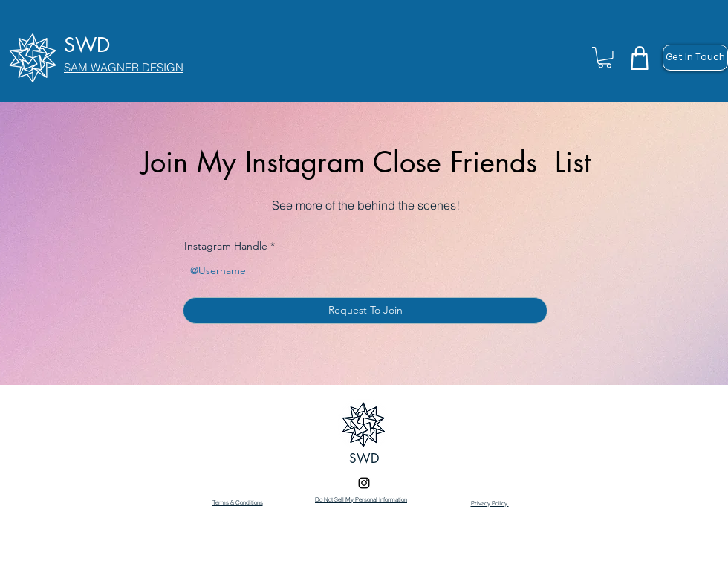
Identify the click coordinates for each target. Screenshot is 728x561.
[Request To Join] (365, 311)
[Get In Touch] (695, 58)
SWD (364, 458)
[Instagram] (364, 483)
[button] (605, 58)
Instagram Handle (226, 246)
